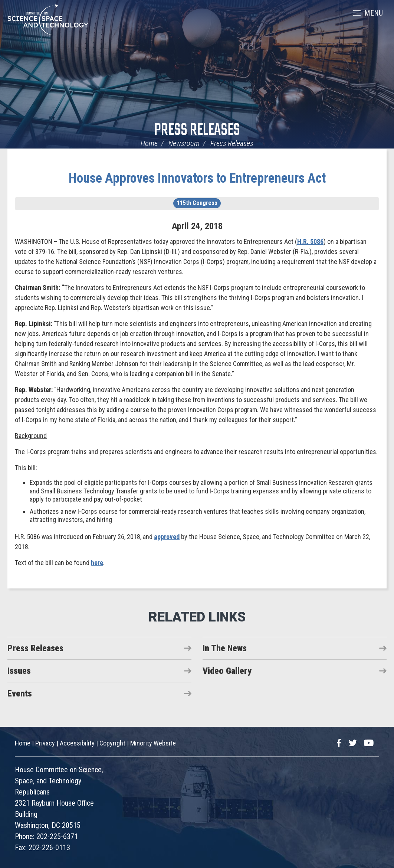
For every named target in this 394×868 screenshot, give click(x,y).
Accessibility (77, 743)
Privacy (45, 743)
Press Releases (197, 130)
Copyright (112, 743)
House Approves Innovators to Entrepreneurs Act (197, 178)
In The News (225, 648)
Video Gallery (227, 671)
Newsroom (184, 143)
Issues (19, 671)
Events (20, 694)
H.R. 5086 (310, 242)
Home (149, 143)
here (97, 563)
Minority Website (153, 743)
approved (167, 537)
